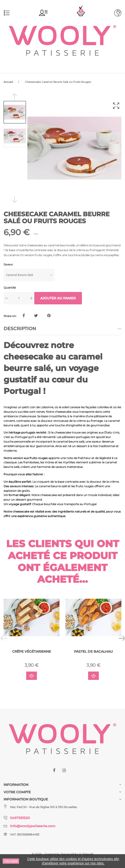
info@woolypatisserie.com (33, 826)
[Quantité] (19, 298)
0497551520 (20, 818)
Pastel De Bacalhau (93, 651)
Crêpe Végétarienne (32, 651)
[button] (43, 13)
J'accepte (11, 861)
